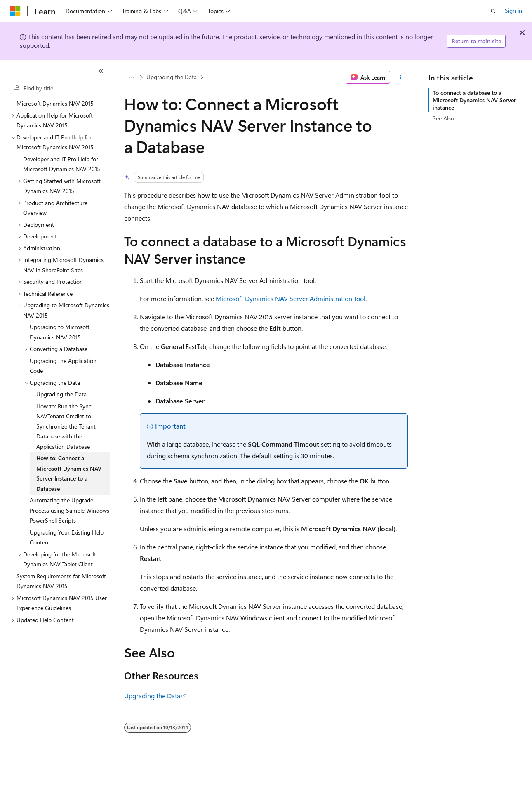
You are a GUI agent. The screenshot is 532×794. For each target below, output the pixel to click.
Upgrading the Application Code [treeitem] (63, 366)
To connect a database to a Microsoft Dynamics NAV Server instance (474, 100)
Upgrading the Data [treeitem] (61, 394)
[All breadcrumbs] (131, 77)
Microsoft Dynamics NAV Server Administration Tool (291, 298)
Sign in (513, 11)
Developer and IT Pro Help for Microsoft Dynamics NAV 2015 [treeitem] (62, 164)
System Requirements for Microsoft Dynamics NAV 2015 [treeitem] (61, 581)
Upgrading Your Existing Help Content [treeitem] (67, 537)
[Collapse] (101, 71)
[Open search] (493, 11)
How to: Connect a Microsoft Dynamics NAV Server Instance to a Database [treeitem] (69, 473)
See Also (443, 118)
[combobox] (56, 88)
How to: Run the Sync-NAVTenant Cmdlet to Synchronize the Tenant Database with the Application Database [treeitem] (66, 426)
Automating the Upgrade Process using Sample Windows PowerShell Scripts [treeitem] (69, 510)
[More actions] (401, 77)
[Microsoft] (15, 11)
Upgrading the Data (172, 77)
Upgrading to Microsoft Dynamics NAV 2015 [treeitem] (60, 332)
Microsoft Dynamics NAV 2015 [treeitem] (55, 103)
